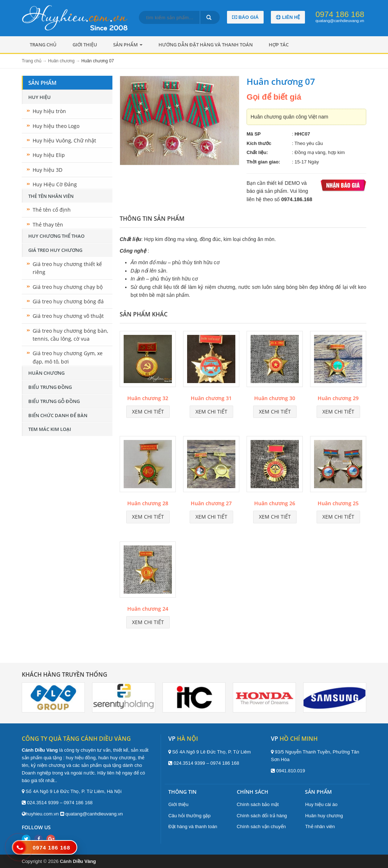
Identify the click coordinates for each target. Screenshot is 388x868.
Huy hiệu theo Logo (56, 126)
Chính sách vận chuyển (261, 827)
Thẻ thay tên (48, 225)
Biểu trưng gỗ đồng (54, 401)
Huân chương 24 (148, 609)
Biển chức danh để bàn (58, 415)
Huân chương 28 (148, 503)
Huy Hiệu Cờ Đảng (55, 184)
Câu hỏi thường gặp (189, 816)
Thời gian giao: (263, 162)
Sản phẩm (128, 45)
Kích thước (259, 143)
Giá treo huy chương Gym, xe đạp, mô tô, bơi (68, 357)
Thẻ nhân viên (320, 827)
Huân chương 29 (338, 398)
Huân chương (46, 373)
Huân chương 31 (211, 398)
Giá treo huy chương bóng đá (68, 301)
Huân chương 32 (148, 398)
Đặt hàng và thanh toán (193, 827)
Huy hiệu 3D (48, 170)
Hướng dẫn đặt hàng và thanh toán (206, 45)
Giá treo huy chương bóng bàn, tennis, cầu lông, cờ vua (70, 335)
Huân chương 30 (275, 398)
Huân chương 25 (338, 503)
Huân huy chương (324, 816)
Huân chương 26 (275, 503)
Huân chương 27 (211, 503)
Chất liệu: (257, 152)
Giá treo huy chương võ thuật (68, 316)
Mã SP (254, 134)
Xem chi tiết (148, 412)
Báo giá (245, 17)
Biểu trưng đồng (50, 387)
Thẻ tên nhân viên (51, 196)
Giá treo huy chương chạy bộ (68, 287)
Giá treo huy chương (55, 250)
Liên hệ (288, 17)
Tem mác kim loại (50, 429)
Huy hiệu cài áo (321, 804)
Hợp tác (279, 45)
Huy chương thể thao (56, 236)
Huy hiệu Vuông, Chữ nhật (64, 140)
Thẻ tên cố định (52, 210)
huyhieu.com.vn (42, 814)
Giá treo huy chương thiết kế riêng (67, 268)
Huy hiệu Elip (49, 155)
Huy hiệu (40, 97)
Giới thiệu (85, 45)
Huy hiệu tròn (49, 111)
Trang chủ (43, 45)
